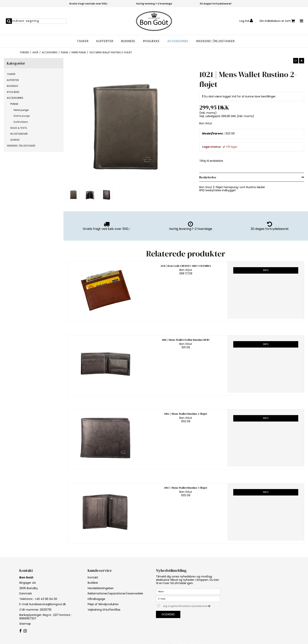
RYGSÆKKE (151, 41)
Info (266, 270)
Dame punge (22, 116)
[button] (296, 61)
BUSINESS (128, 41)
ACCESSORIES (178, 41)
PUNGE (14, 104)
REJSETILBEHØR (19, 134)
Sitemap (25, 624)
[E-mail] (188, 599)
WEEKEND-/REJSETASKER (215, 41)
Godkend (168, 614)
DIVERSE (15, 140)
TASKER (83, 41)
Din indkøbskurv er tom (277, 21)
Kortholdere (21, 122)
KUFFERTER (105, 41)
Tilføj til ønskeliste (211, 161)
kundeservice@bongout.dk (48, 604)
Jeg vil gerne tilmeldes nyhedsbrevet (191, 606)
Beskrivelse (208, 177)
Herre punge (21, 110)
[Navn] (188, 591)
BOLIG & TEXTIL (19, 128)
